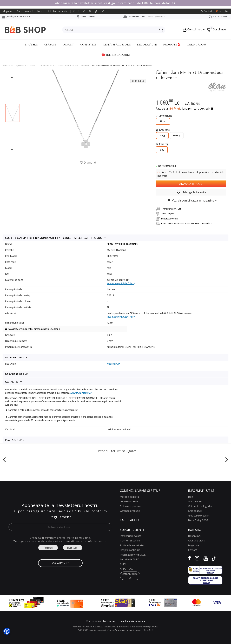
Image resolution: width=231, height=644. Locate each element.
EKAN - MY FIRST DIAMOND (122, 244)
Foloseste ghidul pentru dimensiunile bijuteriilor (33, 329)
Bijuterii (31, 45)
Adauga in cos (191, 184)
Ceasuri (50, 45)
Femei (48, 548)
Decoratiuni (147, 45)
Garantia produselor (81, 393)
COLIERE (32, 65)
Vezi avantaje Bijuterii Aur (121, 283)
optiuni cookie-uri (130, 576)
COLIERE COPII (45, 65)
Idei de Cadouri (115, 55)
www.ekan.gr (113, 364)
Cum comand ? (25, 11)
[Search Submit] (161, 30)
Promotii (172, 45)
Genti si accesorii (117, 45)
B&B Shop (8, 65)
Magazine (8, 11)
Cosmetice (88, 45)
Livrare (41, 11)
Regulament (60, 517)
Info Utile (222, 11)
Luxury (68, 45)
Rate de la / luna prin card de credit (184, 109)
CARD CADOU (196, 45)
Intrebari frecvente (58, 11)
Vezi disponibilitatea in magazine (191, 200)
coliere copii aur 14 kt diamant (72, 65)
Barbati (73, 548)
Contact (207, 11)
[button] (7, 631)
